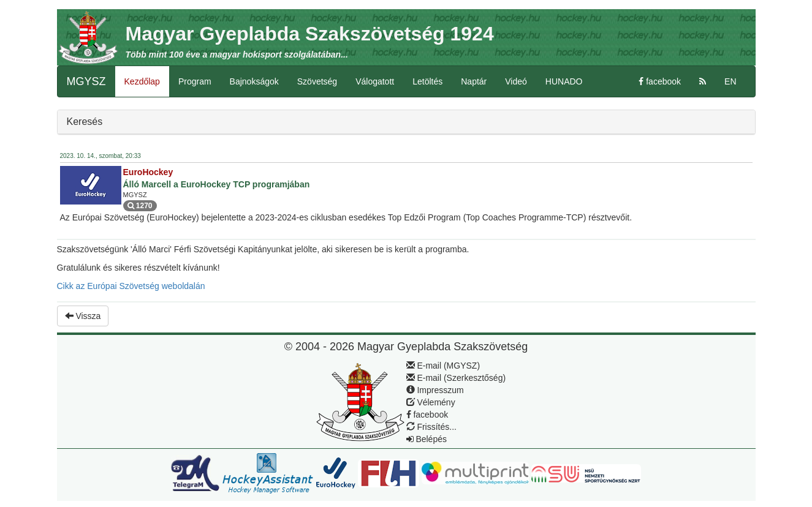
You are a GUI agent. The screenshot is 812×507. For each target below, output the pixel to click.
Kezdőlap (142, 81)
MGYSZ (86, 81)
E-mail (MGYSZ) (443, 366)
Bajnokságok (254, 81)
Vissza (83, 316)
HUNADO (564, 81)
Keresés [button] (85, 122)
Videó (516, 81)
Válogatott (375, 81)
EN (730, 81)
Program (195, 81)
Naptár (474, 81)
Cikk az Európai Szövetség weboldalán (131, 286)
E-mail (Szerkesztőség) (456, 378)
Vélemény (431, 402)
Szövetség (317, 81)
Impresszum (435, 390)
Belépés (427, 439)
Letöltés (427, 81)
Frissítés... (431, 427)
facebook (660, 81)
